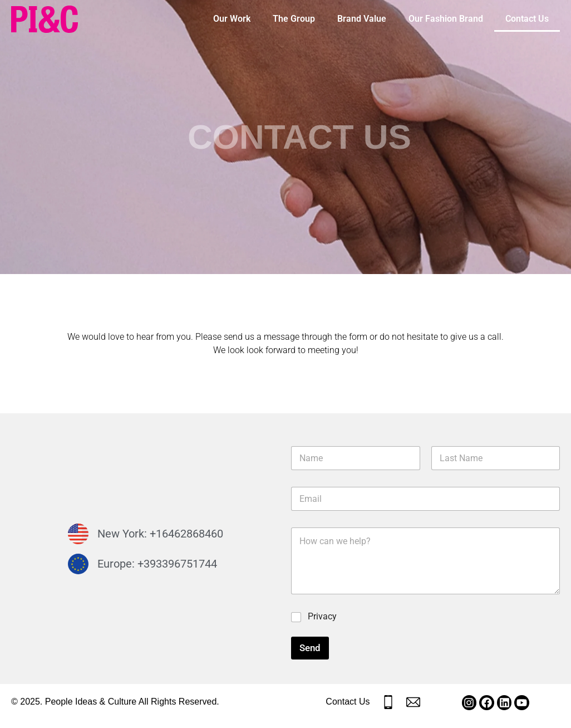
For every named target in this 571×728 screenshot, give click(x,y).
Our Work (232, 19)
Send (310, 648)
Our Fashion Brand (446, 19)
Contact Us (527, 19)
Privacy (322, 616)
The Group (294, 19)
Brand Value (362, 19)
